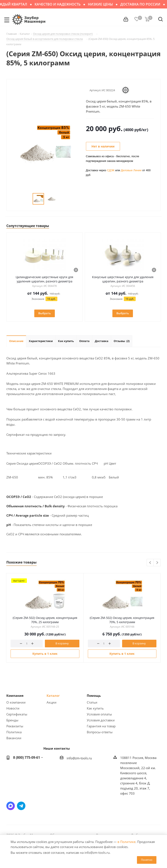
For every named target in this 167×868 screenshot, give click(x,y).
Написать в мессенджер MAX (11, 806)
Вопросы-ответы (100, 732)
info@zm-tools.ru (79, 758)
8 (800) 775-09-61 (27, 757)
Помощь (94, 696)
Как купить (95, 708)
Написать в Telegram (21, 806)
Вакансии (14, 738)
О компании (16, 702)
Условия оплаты (99, 714)
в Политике (126, 842)
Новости (13, 708)
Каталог (53, 696)
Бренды (12, 720)
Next (157, 563)
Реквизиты (15, 726)
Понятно (147, 860)
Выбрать (45, 313)
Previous (150, 563)
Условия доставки (101, 720)
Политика (14, 732)
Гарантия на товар (101, 726)
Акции (52, 702)
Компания (15, 696)
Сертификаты (17, 714)
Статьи (92, 702)
